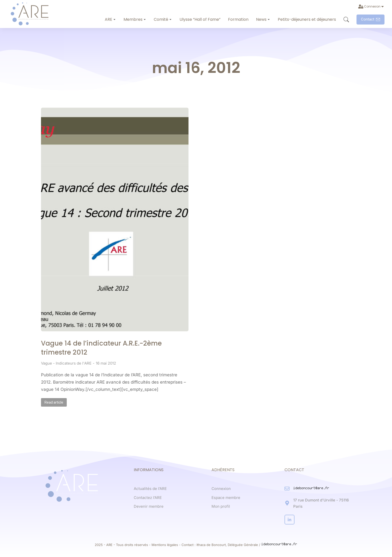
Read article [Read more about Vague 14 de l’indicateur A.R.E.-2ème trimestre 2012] (54, 402)
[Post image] (115, 219)
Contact (370, 19)
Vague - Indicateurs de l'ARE (66, 363)
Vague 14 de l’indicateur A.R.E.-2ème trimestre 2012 (101, 348)
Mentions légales (165, 545)
